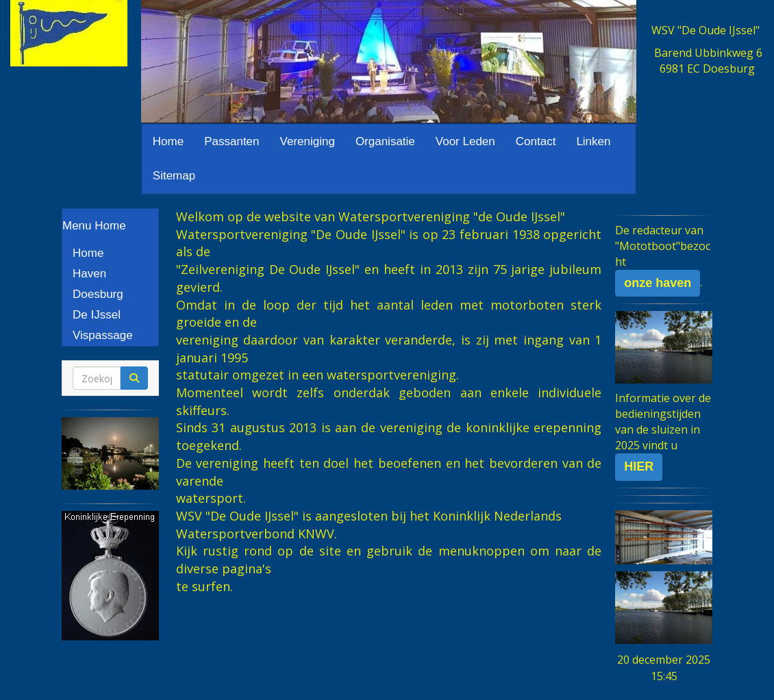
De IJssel (97, 315)
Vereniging (308, 141)
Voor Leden (465, 141)
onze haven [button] (658, 283)
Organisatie (385, 141)
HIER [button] (639, 466)
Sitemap (174, 176)
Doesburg (98, 294)
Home (168, 141)
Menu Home (94, 226)
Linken (593, 141)
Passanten (232, 141)
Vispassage (103, 335)
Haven (89, 274)
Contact (536, 141)
